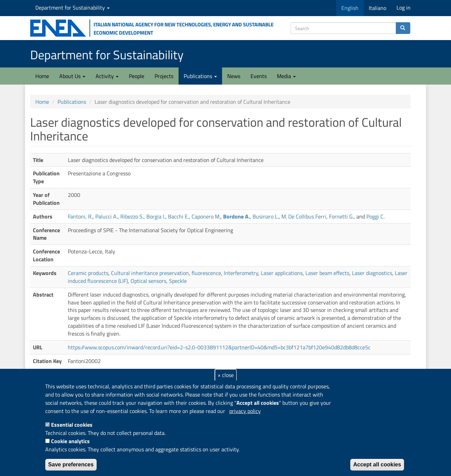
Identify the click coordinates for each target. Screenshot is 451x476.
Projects (164, 76)
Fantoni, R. (80, 216)
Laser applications (282, 273)
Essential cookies (72, 425)
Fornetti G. (341, 216)
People (137, 76)
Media (286, 76)
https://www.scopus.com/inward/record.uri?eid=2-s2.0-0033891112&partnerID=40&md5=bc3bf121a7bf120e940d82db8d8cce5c (219, 347)
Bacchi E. (178, 216)
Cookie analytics (70, 441)
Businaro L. (266, 216)
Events (259, 76)
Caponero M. (206, 216)
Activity (107, 76)
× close (226, 375)
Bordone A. (236, 216)
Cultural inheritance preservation (150, 273)
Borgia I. (156, 216)
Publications (200, 76)
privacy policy (245, 411)
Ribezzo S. (132, 216)
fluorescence (206, 273)
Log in (404, 8)
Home (42, 76)
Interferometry (241, 273)
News (234, 76)
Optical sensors (148, 281)
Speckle (178, 281)
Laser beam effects (327, 273)
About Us (72, 76)
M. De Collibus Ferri (304, 216)
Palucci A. (106, 216)
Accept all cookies (377, 465)
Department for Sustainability (72, 8)
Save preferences (71, 465)
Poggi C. (375, 216)
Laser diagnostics (372, 273)
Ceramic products (88, 273)
